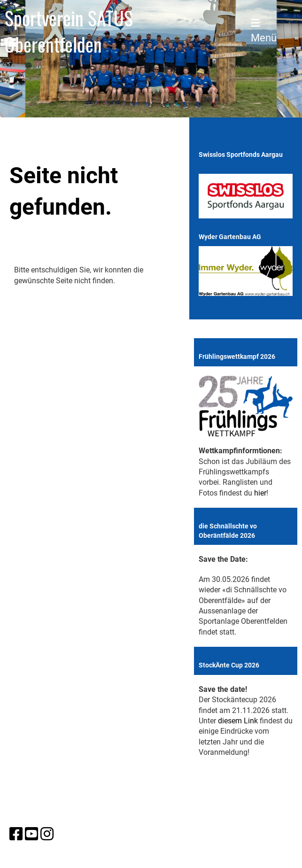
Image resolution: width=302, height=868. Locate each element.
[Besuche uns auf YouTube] (31, 834)
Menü (264, 31)
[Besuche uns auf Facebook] (16, 834)
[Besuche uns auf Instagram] (47, 834)
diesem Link (238, 721)
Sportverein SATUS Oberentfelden (69, 31)
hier (260, 493)
